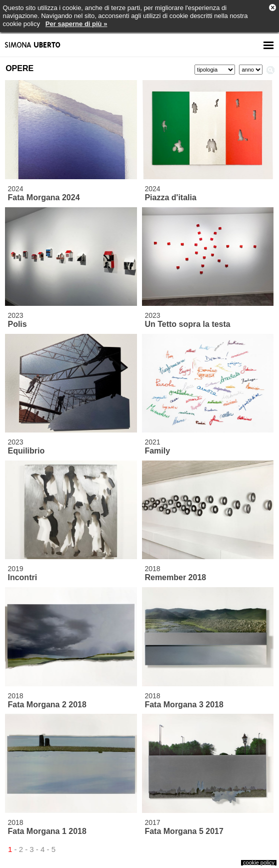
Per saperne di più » (76, 24)
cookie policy (259, 862)
